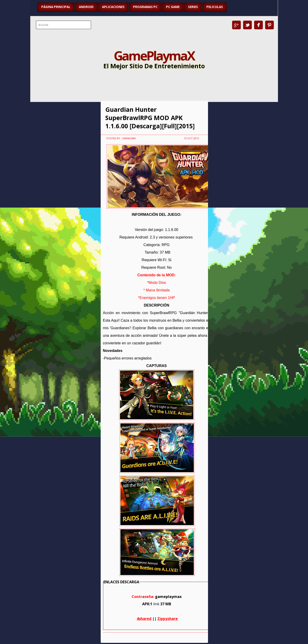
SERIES (193, 7)
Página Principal (56, 7)
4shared (144, 619)
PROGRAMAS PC (145, 7)
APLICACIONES (113, 7)
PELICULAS (215, 7)
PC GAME (173, 7)
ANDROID (86, 7)
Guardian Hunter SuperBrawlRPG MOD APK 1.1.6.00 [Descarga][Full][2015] (150, 118)
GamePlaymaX (154, 55)
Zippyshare (168, 619)
